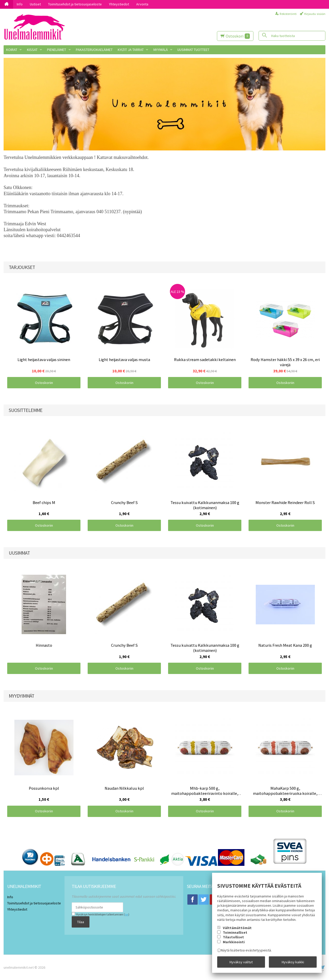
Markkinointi (234, 942)
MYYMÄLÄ (161, 50)
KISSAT (32, 50)
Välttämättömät (237, 928)
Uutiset (35, 4)
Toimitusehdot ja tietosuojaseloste (75, 4)
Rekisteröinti (288, 14)
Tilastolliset (233, 937)
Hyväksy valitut (241, 962)
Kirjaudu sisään (315, 14)
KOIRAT (12, 50)
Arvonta (142, 4)
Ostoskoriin (44, 383)
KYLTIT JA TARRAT (131, 50)
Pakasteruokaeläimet (94, 50)
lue (126, 914)
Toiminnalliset (235, 932)
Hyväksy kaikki (293, 962)
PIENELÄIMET (57, 50)
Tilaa (81, 922)
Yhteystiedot (119, 4)
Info (20, 4)
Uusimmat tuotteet (193, 50)
